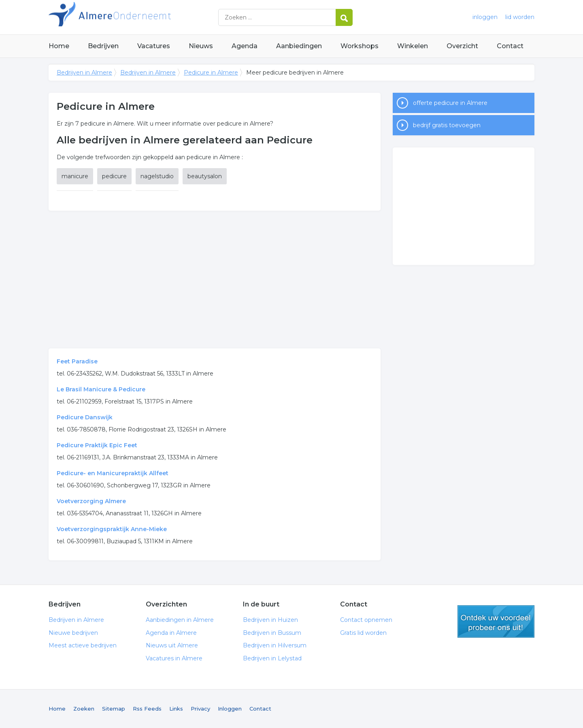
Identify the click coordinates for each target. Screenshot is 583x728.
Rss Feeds (147, 709)
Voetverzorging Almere (91, 501)
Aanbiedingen (299, 46)
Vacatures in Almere (174, 658)
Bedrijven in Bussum (272, 633)
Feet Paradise (77, 361)
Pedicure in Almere (211, 73)
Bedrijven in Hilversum (275, 645)
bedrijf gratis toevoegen (447, 125)
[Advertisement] (215, 280)
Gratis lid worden (363, 633)
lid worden (520, 17)
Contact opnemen (366, 620)
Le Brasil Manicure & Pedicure (101, 389)
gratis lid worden (496, 621)
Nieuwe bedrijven (73, 633)
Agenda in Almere (171, 633)
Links (176, 709)
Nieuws (201, 46)
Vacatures (154, 46)
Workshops (360, 46)
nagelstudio (157, 176)
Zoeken (84, 709)
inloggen (485, 17)
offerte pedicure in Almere (450, 103)
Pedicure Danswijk (85, 417)
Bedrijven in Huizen (270, 620)
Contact (510, 46)
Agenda (245, 46)
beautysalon (205, 176)
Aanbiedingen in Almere (180, 620)
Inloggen (230, 709)
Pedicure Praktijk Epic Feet (97, 445)
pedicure (114, 176)
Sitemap (114, 709)
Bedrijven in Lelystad (272, 658)
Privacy (200, 709)
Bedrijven (103, 46)
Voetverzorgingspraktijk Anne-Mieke (112, 529)
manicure (75, 176)
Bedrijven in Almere (150, 17)
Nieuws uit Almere (172, 645)
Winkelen (413, 46)
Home (59, 46)
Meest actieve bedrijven (83, 645)
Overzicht (462, 46)
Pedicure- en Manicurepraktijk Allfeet (113, 473)
